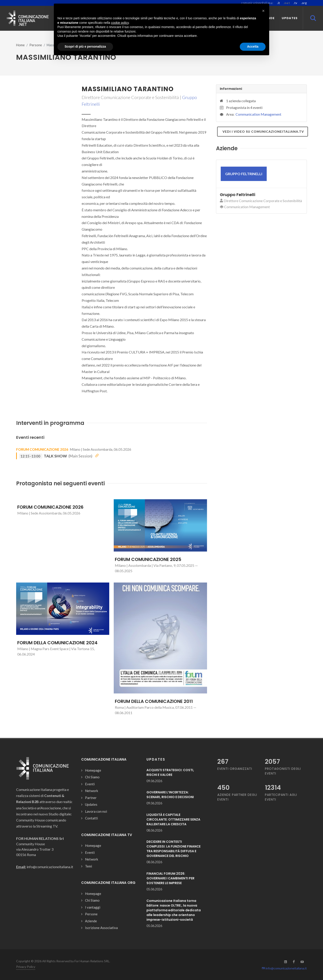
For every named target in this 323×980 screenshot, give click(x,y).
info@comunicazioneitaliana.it (284, 968)
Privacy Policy (26, 967)
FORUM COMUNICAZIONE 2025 (148, 559)
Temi (88, 866)
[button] (263, 11)
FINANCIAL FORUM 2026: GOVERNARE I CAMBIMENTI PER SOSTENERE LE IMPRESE (170, 878)
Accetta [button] (253, 46)
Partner (91, 798)
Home (20, 45)
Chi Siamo (92, 777)
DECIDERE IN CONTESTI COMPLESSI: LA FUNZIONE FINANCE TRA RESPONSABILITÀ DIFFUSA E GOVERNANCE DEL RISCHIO (174, 849)
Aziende (91, 921)
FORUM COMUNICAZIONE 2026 (42, 449)
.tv (295, 3)
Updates (91, 804)
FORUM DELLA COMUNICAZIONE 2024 (57, 643)
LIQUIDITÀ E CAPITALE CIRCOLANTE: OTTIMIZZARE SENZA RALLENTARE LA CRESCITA (173, 819)
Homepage (93, 770)
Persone (36, 45)
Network (92, 791)
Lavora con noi (96, 811)
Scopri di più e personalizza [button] (85, 46)
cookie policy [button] (120, 23)
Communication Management (258, 114)
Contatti (91, 818)
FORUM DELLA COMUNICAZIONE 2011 (154, 701)
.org (304, 3)
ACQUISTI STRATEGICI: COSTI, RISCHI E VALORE (170, 772)
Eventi (90, 784)
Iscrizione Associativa (101, 928)
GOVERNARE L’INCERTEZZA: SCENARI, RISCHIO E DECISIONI (170, 795)
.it (278, 3)
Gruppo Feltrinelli (238, 195)
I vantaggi (93, 907)
